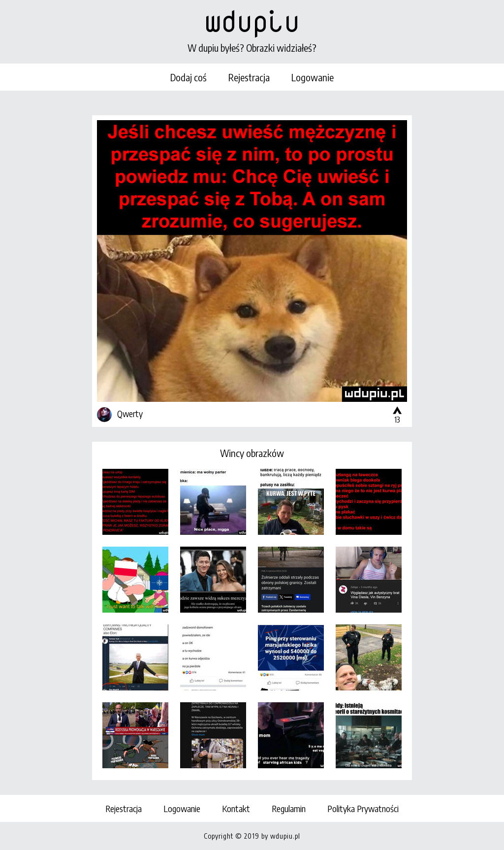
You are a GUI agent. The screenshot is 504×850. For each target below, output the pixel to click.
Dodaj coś (189, 77)
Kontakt (236, 808)
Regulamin (289, 808)
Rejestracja (249, 77)
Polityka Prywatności (363, 808)
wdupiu (252, 21)
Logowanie (313, 77)
